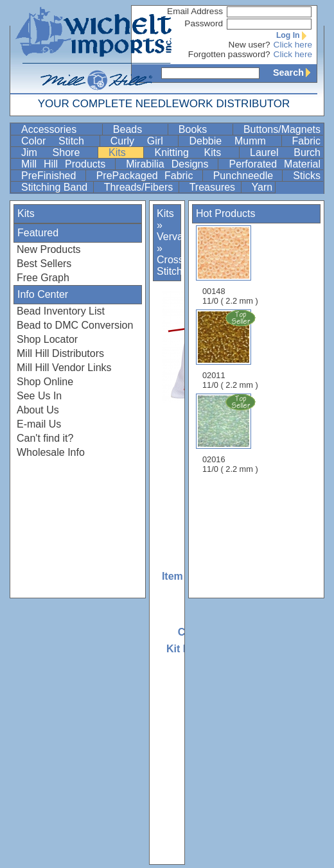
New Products (49, 249)
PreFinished (52, 176)
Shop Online (45, 382)
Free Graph (43, 278)
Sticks (307, 176)
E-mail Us (39, 424)
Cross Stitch (170, 265)
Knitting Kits (195, 152)
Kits (125, 152)
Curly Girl (143, 141)
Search (295, 73)
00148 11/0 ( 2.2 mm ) (230, 265)
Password (204, 23)
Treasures (214, 187)
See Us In (39, 396)
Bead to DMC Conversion (75, 325)
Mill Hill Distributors (60, 353)
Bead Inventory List (61, 311)
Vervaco (175, 237)
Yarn (262, 187)
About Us (38, 410)
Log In (294, 35)
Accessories (60, 129)
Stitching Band (56, 187)
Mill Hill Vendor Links (64, 368)
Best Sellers (44, 264)
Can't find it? (45, 438)
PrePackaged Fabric (148, 176)
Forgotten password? (229, 54)
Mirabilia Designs (171, 164)
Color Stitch (59, 141)
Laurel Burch (285, 152)
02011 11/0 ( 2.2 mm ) (231, 349)
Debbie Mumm (233, 141)
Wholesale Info (51, 452)
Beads (139, 129)
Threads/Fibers (140, 187)
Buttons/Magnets (282, 129)
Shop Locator (47, 339)
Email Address (195, 11)
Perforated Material (275, 164)
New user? (250, 45)
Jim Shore (58, 152)
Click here (293, 45)
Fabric (306, 141)
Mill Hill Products (67, 164)
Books (204, 129)
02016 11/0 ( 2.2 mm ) (231, 433)
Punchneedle (247, 176)
